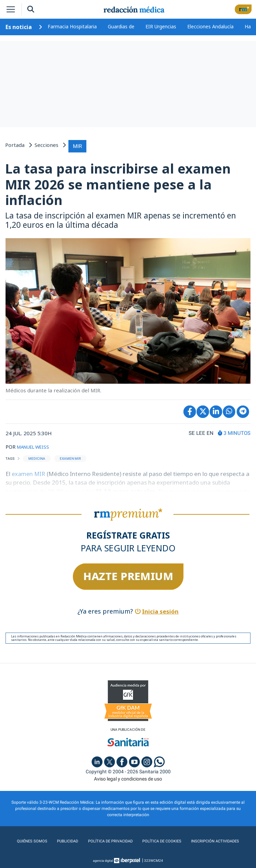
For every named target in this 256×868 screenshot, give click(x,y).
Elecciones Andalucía (210, 26)
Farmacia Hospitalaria (72, 26)
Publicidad (66, 840)
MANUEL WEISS (36, 445)
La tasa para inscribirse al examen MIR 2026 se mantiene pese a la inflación (118, 183)
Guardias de (121, 26)
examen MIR (30, 472)
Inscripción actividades (214, 840)
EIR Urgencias (161, 26)
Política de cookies (160, 840)
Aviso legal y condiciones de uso (128, 777)
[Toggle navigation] (11, 9)
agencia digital (103, 859)
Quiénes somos (32, 840)
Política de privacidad (109, 840)
